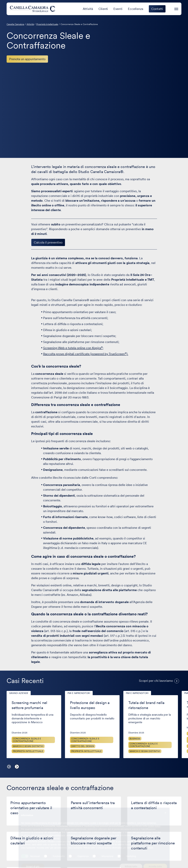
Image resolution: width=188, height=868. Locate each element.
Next (17, 767)
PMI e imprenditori (79, 693)
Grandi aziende (19, 693)
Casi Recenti (25, 681)
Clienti (103, 9)
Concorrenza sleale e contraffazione (27, 740)
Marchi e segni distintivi (28, 746)
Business (135, 739)
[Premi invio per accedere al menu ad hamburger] (176, 8)
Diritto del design (83, 746)
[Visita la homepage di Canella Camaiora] (33, 9)
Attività (88, 9)
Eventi (118, 9)
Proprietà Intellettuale (28, 751)
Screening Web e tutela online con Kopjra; (73, 348)
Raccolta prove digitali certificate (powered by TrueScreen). (86, 354)
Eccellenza (136, 9)
